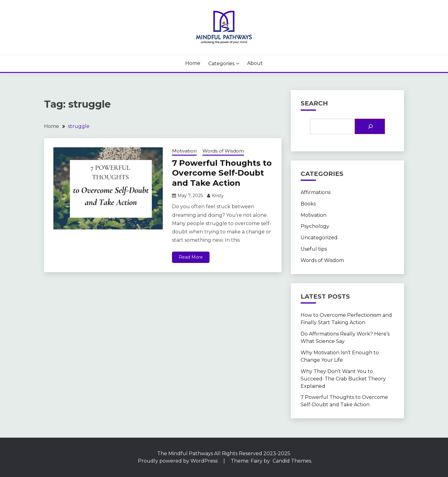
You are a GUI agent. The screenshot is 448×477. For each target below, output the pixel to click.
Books (308, 204)
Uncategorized (319, 238)
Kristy (218, 196)
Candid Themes (292, 461)
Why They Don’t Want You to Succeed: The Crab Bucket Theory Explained (343, 379)
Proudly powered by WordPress (178, 461)
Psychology (315, 226)
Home (193, 63)
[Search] (370, 126)
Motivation (184, 151)
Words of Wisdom (223, 151)
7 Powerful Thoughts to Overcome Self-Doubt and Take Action (222, 173)
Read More (191, 257)
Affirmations (316, 192)
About (255, 63)
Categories (221, 64)
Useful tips (314, 249)
